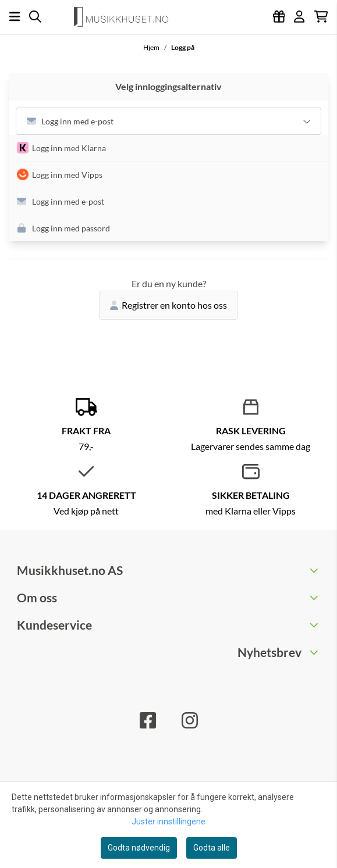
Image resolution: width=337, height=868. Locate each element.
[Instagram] (190, 720)
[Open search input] (35, 17)
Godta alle (212, 848)
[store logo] (126, 17)
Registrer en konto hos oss (168, 305)
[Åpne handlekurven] (321, 17)
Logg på (183, 47)
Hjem (152, 47)
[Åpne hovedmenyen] (15, 17)
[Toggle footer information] (315, 570)
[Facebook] (148, 720)
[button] (173, 148)
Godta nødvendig (139, 848)
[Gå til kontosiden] (299, 17)
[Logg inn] (279, 17)
